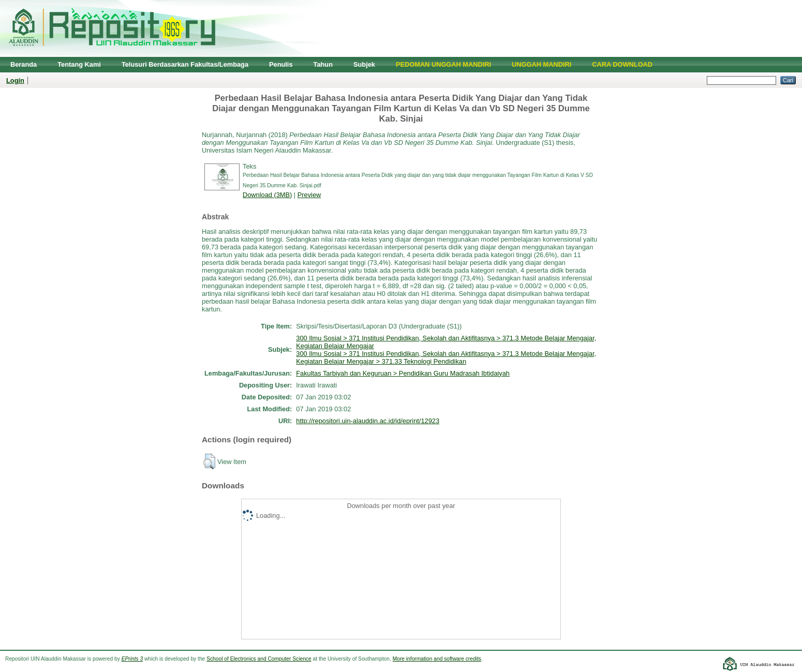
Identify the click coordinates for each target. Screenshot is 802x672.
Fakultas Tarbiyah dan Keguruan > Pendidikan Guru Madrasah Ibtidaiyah (403, 373)
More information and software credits (437, 659)
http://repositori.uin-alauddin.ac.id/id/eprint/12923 (368, 421)
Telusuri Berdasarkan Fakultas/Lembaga (185, 64)
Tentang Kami (79, 64)
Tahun (323, 64)
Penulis (281, 64)
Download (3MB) (267, 195)
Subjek (364, 64)
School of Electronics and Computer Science (259, 659)
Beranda (24, 64)
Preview (309, 195)
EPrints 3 (132, 659)
